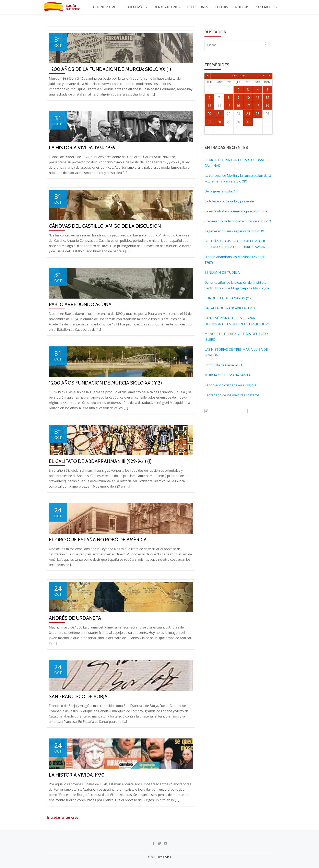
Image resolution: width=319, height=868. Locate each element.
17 (248, 106)
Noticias (242, 7)
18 (258, 106)
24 (248, 114)
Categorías (135, 7)
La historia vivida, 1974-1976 (82, 148)
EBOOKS (222, 7)
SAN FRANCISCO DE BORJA (78, 696)
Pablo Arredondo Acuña (80, 304)
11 (258, 98)
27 (209, 122)
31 (248, 122)
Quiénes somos (106, 7)
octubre (239, 76)
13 (209, 106)
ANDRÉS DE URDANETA (75, 618)
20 (209, 114)
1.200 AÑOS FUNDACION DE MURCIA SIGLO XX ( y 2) (105, 383)
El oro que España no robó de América (98, 540)
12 (267, 98)
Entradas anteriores (62, 817)
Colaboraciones (166, 7)
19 (267, 106)
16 (238, 106)
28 (219, 122)
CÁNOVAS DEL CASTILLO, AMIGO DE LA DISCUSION (105, 226)
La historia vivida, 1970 (77, 775)
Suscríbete (265, 7)
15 (229, 106)
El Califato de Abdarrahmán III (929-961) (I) (100, 461)
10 (248, 98)
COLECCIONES (197, 7)
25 (258, 114)
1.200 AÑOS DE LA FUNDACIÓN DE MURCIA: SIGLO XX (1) (110, 69)
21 (219, 114)
